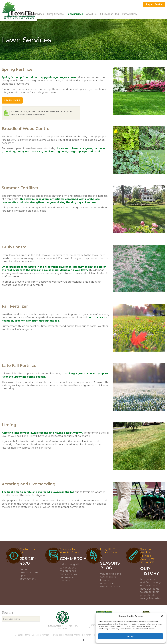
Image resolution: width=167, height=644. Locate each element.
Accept (131, 636)
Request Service (154, 4)
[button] (162, 616)
